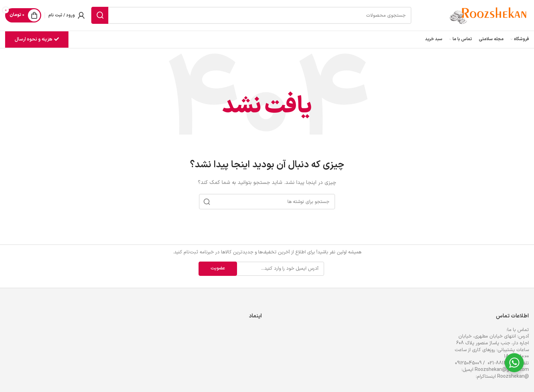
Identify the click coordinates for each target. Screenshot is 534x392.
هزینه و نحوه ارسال (37, 39)
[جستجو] (251, 15)
